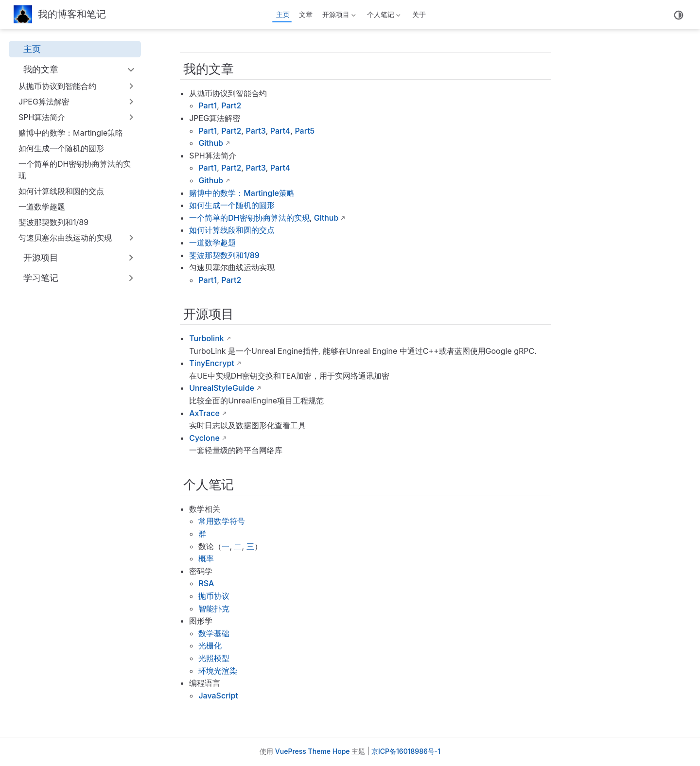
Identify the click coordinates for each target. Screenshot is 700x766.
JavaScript (218, 696)
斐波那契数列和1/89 (53, 222)
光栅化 (210, 645)
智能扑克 (214, 609)
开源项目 (338, 16)
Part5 (305, 131)
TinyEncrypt (212, 363)
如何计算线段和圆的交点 (61, 191)
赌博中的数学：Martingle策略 (71, 133)
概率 (206, 558)
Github (211, 143)
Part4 (280, 131)
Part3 (255, 131)
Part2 (231, 105)
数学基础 (214, 633)
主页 (283, 14)
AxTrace (204, 413)
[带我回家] (60, 15)
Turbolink (207, 338)
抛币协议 (214, 596)
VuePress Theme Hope (313, 751)
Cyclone (204, 438)
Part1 (208, 105)
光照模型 (214, 658)
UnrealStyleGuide (222, 388)
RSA (206, 583)
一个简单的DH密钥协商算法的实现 (75, 170)
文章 (306, 14)
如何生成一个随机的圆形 (61, 148)
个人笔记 (383, 16)
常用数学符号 (222, 521)
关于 (419, 14)
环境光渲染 (218, 671)
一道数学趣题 (42, 207)
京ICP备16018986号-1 (406, 751)
